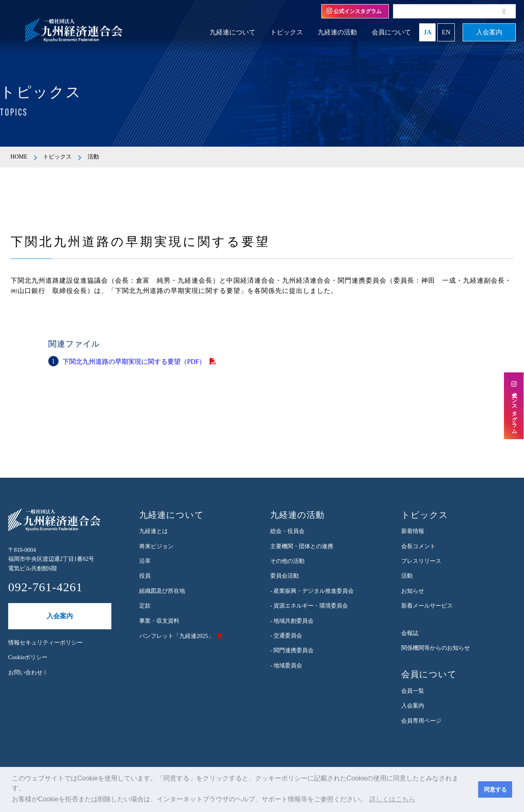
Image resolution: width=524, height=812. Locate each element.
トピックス (287, 32)
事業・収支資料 (159, 621)
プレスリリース (421, 561)
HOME (19, 157)
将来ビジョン (156, 546)
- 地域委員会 (286, 666)
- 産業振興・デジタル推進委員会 (312, 591)
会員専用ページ (421, 721)
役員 (145, 576)
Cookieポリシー (28, 657)
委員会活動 (285, 576)
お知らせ (413, 591)
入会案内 (489, 32)
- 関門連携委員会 (292, 650)
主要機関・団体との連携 (302, 546)
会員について (391, 32)
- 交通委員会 (286, 636)
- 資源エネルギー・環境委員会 (309, 606)
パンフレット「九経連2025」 (176, 636)
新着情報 (413, 531)
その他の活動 (287, 561)
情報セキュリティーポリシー (45, 643)
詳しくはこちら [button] (392, 799)
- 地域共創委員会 (292, 621)
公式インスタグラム (354, 11)
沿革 (145, 561)
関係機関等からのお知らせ (436, 648)
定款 (145, 606)
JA (427, 32)
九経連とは (154, 531)
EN (446, 32)
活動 (407, 576)
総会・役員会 (287, 531)
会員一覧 (413, 691)
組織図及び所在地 (162, 591)
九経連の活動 (337, 32)
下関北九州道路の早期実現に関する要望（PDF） (134, 362)
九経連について (233, 32)
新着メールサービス (427, 606)
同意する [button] (495, 789)
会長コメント (418, 546)
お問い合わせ (27, 673)
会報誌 (410, 633)
